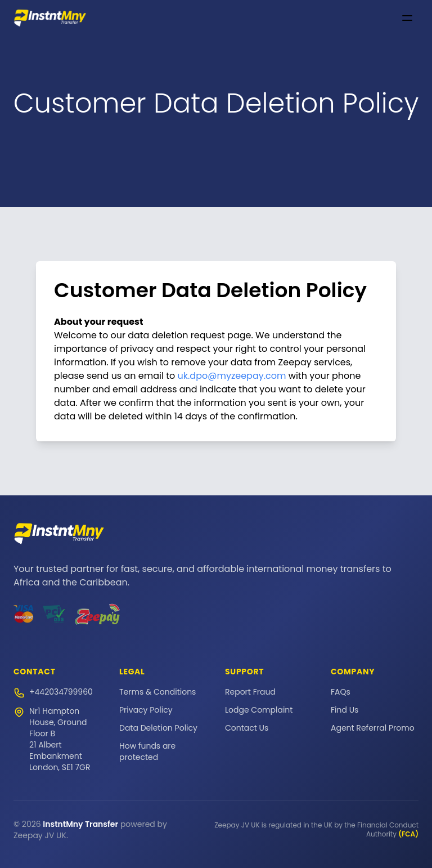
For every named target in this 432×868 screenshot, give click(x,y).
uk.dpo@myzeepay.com (232, 376)
